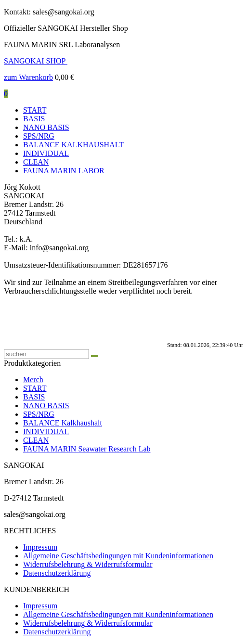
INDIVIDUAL (46, 153)
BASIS (34, 119)
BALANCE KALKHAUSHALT (73, 145)
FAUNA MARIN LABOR (64, 171)
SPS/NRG (39, 136)
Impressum (40, 547)
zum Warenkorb (28, 77)
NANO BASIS (46, 127)
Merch (33, 380)
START (35, 110)
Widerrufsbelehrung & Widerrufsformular (88, 564)
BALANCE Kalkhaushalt (63, 423)
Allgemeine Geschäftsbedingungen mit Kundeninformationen (118, 556)
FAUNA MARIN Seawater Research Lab (87, 449)
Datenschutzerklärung (57, 573)
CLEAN (36, 162)
